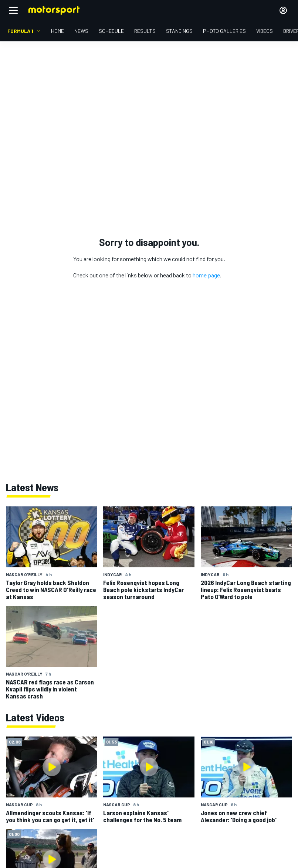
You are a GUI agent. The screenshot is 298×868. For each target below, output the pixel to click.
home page (206, 275)
